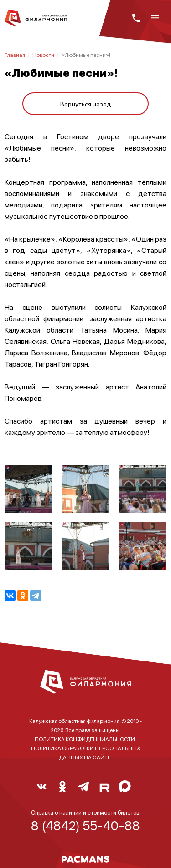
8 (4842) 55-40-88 (85, 825)
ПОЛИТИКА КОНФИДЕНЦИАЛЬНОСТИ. (85, 739)
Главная (15, 55)
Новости (43, 55)
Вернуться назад (86, 104)
